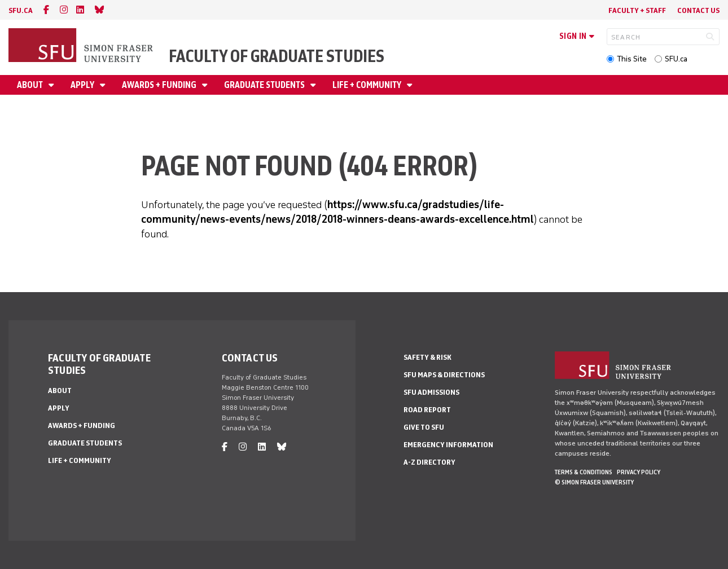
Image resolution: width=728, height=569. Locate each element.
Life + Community (368, 85)
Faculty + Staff (637, 10)
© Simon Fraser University (594, 482)
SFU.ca (676, 59)
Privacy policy (639, 472)
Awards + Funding (160, 85)
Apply (83, 85)
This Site (632, 59)
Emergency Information (448, 445)
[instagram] (64, 10)
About (31, 85)
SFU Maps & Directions (444, 375)
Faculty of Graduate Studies (277, 56)
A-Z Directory (429, 462)
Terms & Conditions (584, 472)
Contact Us (698, 10)
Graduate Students (265, 85)
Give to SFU (424, 427)
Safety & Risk (427, 357)
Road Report (427, 410)
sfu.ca (21, 10)
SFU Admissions (431, 392)
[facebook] (46, 10)
